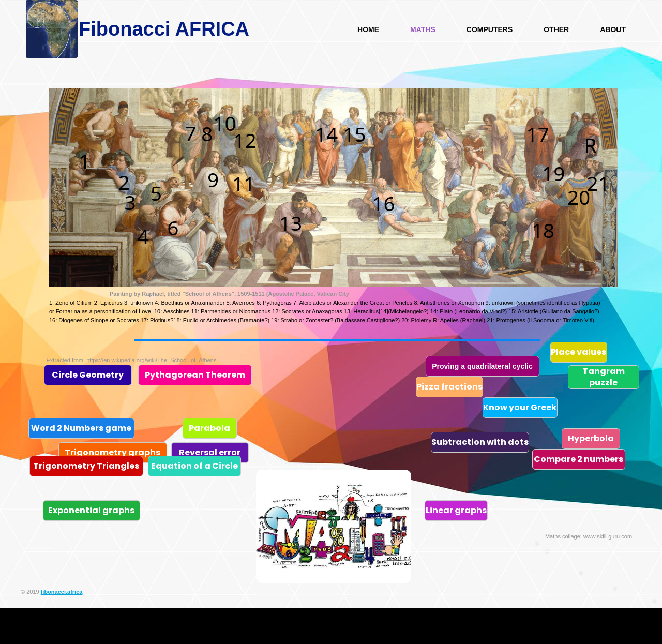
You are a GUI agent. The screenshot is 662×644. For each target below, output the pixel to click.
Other (556, 29)
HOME (368, 29)
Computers (490, 29)
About (613, 29)
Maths (423, 29)
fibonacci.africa (62, 592)
